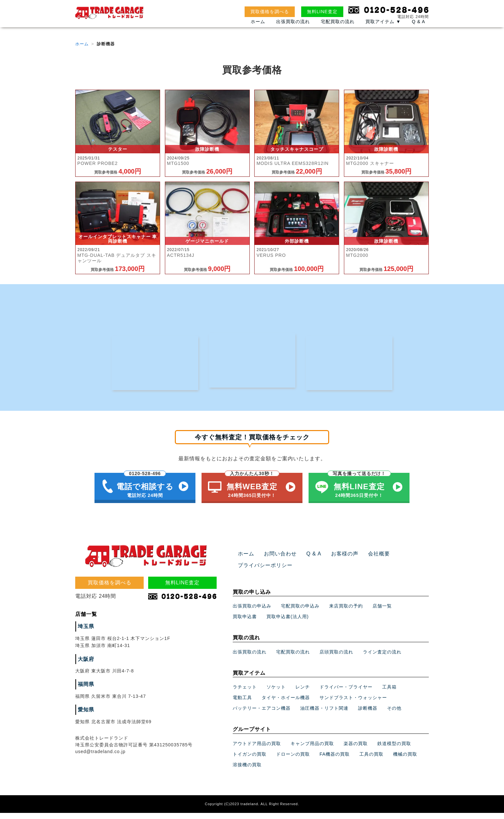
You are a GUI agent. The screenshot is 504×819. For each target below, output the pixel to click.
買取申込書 (245, 623)
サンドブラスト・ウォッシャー (353, 704)
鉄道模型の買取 (394, 750)
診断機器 (368, 714)
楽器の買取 (356, 750)
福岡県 (85, 690)
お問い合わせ (276, 560)
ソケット (276, 693)
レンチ (303, 693)
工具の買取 (371, 760)
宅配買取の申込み (300, 612)
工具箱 (389, 693)
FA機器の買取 (335, 760)
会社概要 (367, 560)
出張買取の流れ (293, 28)
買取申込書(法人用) (288, 623)
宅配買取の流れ (338, 28)
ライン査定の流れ (382, 658)
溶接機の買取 (247, 771)
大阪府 (85, 665)
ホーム (258, 28)
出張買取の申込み (252, 612)
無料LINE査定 (322, 12)
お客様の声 (336, 560)
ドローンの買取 (293, 760)
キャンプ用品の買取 (312, 750)
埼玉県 (85, 633)
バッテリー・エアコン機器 (262, 714)
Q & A (419, 28)
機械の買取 (405, 760)
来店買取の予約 (346, 612)
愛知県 (85, 716)
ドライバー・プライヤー (346, 693)
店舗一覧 (382, 612)
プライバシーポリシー (262, 571)
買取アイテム (383, 28)
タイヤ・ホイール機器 (286, 704)
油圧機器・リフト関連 (324, 714)
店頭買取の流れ (336, 658)
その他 (394, 714)
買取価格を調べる (270, 12)
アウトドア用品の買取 (257, 750)
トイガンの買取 (250, 760)
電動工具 (242, 704)
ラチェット (245, 693)
